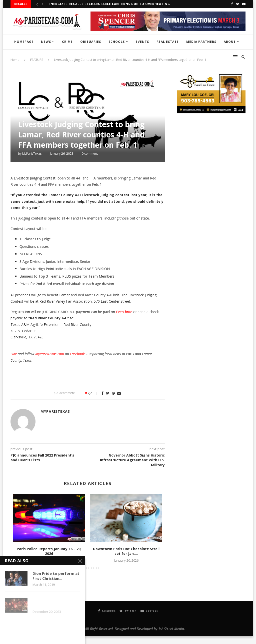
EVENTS (142, 42)
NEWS (46, 42)
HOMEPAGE (24, 42)
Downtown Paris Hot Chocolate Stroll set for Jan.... (126, 551)
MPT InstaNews (76, 115)
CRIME (67, 42)
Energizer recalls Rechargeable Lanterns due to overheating (109, 4)
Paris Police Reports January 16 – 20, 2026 (49, 551)
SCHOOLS (117, 42)
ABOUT (230, 42)
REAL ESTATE (168, 42)
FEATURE (24, 115)
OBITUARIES (91, 42)
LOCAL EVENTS (47, 115)
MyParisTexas (32, 154)
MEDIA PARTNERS (201, 42)
